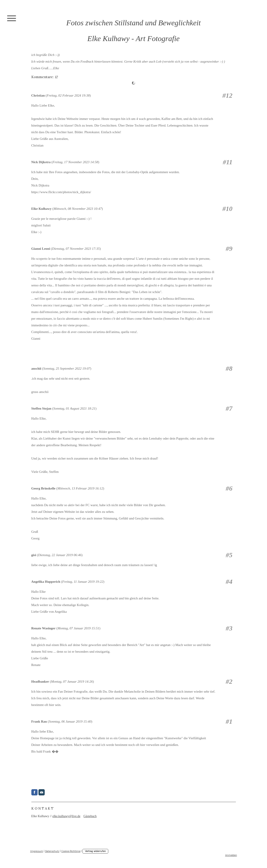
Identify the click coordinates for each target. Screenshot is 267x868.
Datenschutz (52, 851)
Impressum (37, 851)
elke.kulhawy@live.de (66, 816)
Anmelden (231, 855)
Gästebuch (90, 816)
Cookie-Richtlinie (71, 851)
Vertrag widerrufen (95, 851)
